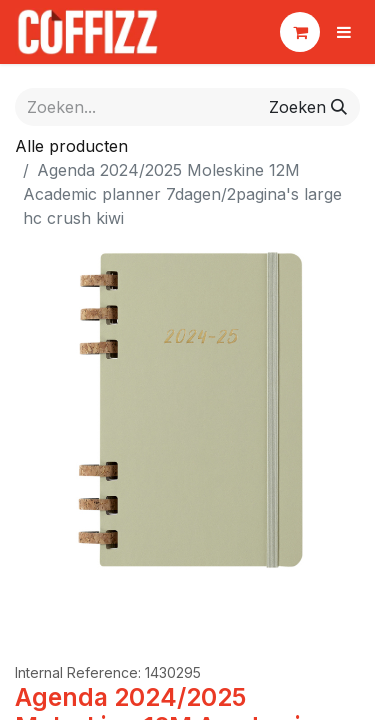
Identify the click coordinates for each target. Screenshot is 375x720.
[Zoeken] (308, 107)
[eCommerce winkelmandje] (300, 32)
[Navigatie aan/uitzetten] (344, 32)
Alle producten (71, 146)
